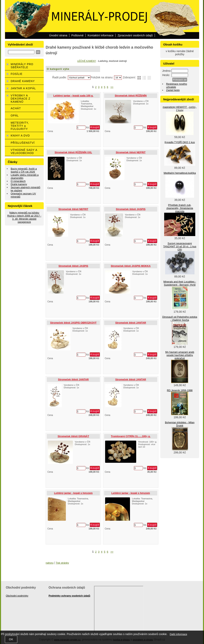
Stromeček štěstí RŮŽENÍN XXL (73, 152)
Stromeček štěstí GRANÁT (73, 436)
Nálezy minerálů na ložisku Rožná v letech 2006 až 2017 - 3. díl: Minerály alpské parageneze (24, 217)
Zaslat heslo (173, 90)
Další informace (178, 634)
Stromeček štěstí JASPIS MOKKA (131, 266)
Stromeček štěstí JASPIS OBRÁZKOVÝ (73, 323)
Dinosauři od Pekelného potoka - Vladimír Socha (180, 318)
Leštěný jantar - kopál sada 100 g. (73, 96)
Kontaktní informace (101, 35)
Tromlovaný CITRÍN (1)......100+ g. (131, 436)
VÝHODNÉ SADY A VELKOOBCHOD (24, 151)
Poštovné (77, 35)
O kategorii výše (58, 69)
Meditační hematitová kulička (180, 173)
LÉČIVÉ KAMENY (87, 61)
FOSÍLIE (17, 74)
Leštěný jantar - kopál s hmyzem (73, 493)
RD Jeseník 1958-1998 (180, 390)
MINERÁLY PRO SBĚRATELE (22, 66)
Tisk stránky (62, 563)
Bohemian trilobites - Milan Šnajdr (180, 424)
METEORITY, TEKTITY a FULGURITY (20, 126)
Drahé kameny (19, 184)
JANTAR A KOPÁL (23, 88)
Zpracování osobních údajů (135, 35)
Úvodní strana (58, 35)
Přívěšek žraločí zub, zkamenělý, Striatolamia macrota (180, 208)
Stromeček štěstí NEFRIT (131, 152)
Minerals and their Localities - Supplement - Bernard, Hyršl (180, 283)
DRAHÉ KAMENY (23, 81)
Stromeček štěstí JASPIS (131, 209)
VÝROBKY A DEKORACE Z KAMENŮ (20, 99)
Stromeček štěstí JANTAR (131, 323)
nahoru (50, 563)
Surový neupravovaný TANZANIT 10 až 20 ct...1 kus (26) (180, 246)
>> (112, 87)
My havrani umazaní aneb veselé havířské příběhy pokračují (180, 355)
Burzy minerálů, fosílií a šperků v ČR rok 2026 (24, 170)
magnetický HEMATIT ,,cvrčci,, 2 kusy (180, 109)
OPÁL (15, 115)
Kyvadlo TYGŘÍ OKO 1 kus (180, 142)
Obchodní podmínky (17, 596)
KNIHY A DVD (20, 136)
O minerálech (18, 181)
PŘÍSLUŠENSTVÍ (23, 143)
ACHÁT (16, 108)
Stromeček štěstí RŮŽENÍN (131, 96)
